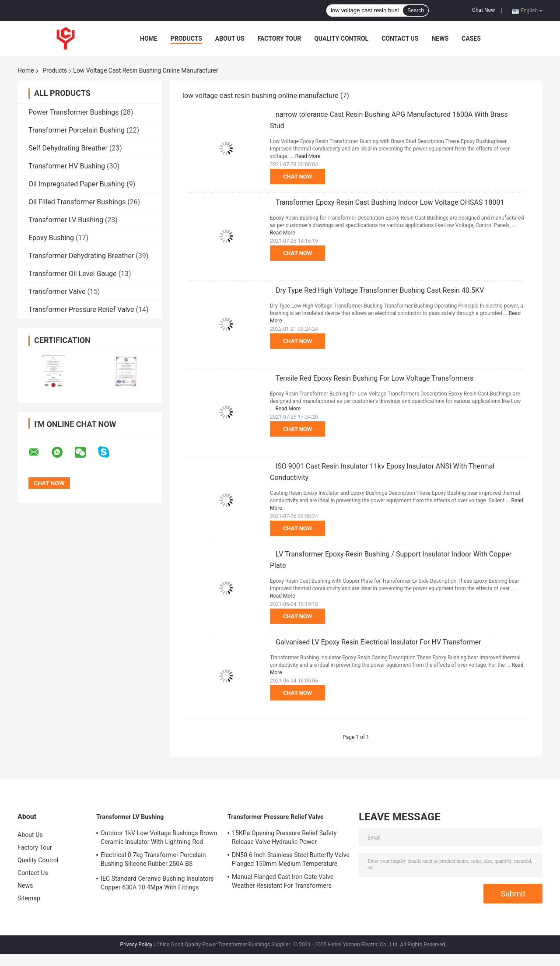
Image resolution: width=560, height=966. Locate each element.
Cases (471, 38)
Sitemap (29, 898)
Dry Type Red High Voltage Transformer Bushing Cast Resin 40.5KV (380, 290)
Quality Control (341, 38)
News (440, 38)
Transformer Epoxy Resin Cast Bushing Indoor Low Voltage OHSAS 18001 (390, 202)
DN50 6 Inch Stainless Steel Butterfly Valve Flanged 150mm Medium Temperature (291, 859)
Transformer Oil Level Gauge (73, 274)
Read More (308, 156)
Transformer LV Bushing (66, 220)
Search (416, 10)
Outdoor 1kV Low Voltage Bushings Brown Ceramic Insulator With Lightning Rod (159, 837)
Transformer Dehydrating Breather (81, 256)
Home (149, 38)
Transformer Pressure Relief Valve (81, 310)
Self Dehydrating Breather (68, 148)
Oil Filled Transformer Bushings (77, 202)
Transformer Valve (57, 292)
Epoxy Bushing (51, 238)
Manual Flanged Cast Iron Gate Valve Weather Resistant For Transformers (283, 881)
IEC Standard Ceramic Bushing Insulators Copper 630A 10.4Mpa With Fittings (157, 883)
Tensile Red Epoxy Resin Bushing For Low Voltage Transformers (374, 378)
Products (186, 38)
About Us (230, 38)
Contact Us (400, 38)
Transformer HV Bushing (67, 166)
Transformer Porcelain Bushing (77, 130)
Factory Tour (280, 38)
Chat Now (483, 10)
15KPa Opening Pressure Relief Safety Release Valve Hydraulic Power (284, 837)
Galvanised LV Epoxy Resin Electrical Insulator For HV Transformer (378, 642)
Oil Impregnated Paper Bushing (77, 184)
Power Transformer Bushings (73, 112)
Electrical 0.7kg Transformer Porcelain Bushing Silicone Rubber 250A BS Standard (153, 861)
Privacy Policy (136, 945)
